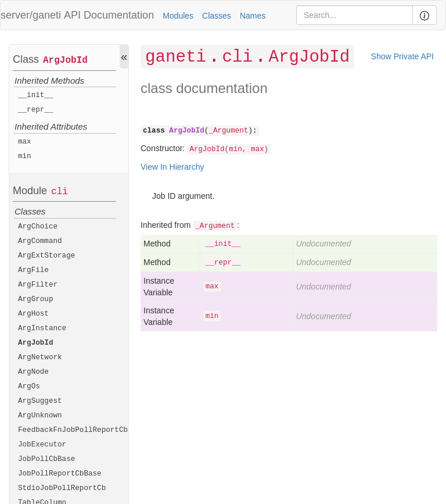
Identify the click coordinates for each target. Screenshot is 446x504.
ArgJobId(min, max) (229, 149)
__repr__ (35, 110)
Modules (178, 16)
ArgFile (33, 270)
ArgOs (29, 387)
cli (60, 192)
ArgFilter (38, 285)
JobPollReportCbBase (60, 474)
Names (253, 16)
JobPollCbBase (46, 459)
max (25, 142)
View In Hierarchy (172, 167)
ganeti (176, 57)
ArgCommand (40, 241)
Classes (217, 16)
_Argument (228, 131)
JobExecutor (42, 445)
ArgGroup (35, 299)
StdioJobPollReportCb (62, 488)
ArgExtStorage (46, 256)
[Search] (355, 15)
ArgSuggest (40, 401)
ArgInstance (42, 328)
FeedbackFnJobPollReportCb (73, 430)
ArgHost (33, 314)
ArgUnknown (40, 416)
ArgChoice (38, 227)
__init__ (35, 95)
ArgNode (33, 372)
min (25, 156)
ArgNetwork (40, 358)
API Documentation (109, 15)
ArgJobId (65, 60)
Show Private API (402, 56)
